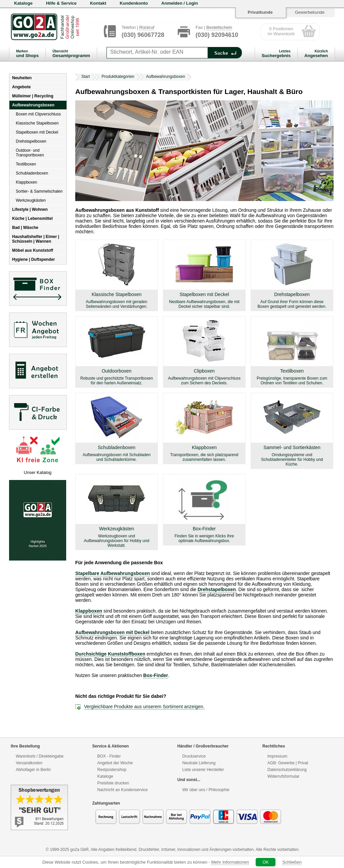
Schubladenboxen (32, 173)
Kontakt (98, 3)
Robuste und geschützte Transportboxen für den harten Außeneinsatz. (117, 381)
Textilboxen (26, 164)
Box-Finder (204, 529)
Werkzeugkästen (31, 200)
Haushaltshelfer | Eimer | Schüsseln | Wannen (36, 239)
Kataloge (23, 3)
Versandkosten (29, 763)
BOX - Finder (109, 756)
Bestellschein (219, 27)
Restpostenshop (112, 770)
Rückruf (147, 27)
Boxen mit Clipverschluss (38, 114)
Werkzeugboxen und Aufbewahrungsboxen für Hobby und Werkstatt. (117, 541)
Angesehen (316, 54)
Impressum (277, 756)
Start (85, 77)
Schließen (292, 862)
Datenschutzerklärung (287, 770)
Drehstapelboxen (31, 141)
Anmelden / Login (180, 3)
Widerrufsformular (283, 776)
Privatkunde (260, 12)
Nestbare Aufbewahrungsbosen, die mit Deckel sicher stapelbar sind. (204, 304)
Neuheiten (22, 78)
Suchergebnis (276, 54)
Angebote (21, 87)
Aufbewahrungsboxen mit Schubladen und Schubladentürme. (117, 457)
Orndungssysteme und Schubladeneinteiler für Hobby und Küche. (292, 460)
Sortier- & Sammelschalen (39, 191)
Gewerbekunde (310, 12)
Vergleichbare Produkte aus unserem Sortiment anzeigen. (144, 707)
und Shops (27, 54)
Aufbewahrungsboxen (33, 105)
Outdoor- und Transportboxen (30, 153)
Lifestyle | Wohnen (30, 209)
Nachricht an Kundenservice (123, 790)
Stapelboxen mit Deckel (37, 132)
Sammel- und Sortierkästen (292, 447)
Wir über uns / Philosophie (206, 790)
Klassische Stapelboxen (37, 123)
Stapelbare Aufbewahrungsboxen (113, 573)
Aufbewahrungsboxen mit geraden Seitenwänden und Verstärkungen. (116, 304)
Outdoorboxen (117, 371)
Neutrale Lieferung (199, 763)
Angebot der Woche (115, 763)
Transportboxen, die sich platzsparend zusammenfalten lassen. (204, 457)
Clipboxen (204, 371)
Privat (303, 763)
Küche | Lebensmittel (32, 219)
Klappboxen (26, 182)
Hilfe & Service (61, 3)
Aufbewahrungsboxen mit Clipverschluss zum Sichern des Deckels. (204, 381)
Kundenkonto (134, 3)
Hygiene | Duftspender (33, 259)
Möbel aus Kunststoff (33, 250)
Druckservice (194, 756)
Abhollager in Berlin (33, 770)
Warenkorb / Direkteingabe (40, 756)
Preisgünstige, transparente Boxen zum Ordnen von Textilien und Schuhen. (292, 381)
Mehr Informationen (230, 862)
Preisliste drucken (113, 783)
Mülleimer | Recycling (33, 96)
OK (266, 862)
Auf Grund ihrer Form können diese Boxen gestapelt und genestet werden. (292, 304)
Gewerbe (286, 763)
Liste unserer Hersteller (203, 770)
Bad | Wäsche (25, 228)
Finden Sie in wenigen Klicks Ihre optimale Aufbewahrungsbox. (204, 538)
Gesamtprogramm (71, 54)
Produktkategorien (118, 77)
